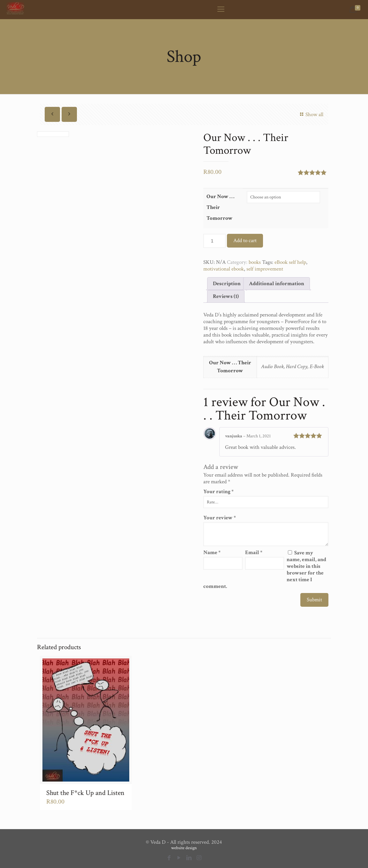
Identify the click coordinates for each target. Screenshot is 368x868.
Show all (311, 115)
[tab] (227, 284)
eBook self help (290, 262)
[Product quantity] (214, 241)
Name (212, 553)
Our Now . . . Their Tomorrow (220, 207)
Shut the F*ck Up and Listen (85, 793)
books (255, 262)
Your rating (218, 492)
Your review (220, 518)
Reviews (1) (226, 296)
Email (254, 553)
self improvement (265, 269)
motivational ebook (224, 269)
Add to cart (245, 241)
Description (227, 284)
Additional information (277, 284)
